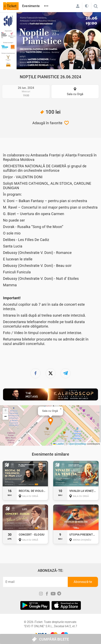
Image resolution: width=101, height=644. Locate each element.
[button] (50, 422)
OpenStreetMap (77, 444)
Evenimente (31, 6)
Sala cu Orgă (75, 94)
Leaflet (59, 444)
